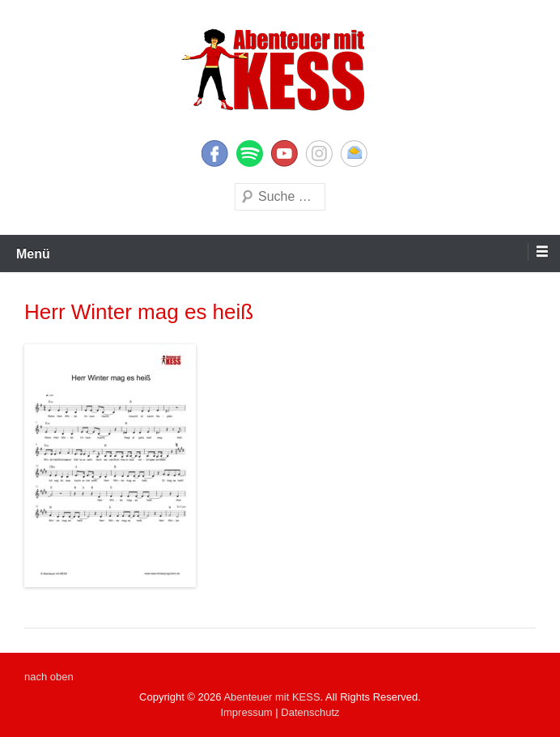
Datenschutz (310, 712)
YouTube (284, 153)
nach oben (49, 677)
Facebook (215, 153)
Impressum (246, 712)
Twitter (250, 153)
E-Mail (354, 153)
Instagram (319, 153)
